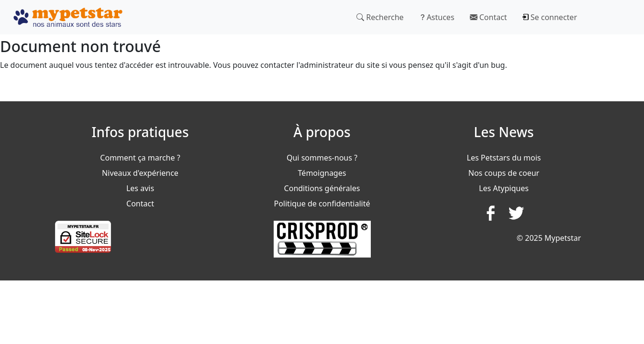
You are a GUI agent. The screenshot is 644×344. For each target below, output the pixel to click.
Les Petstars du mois (504, 158)
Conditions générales (322, 188)
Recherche (380, 17)
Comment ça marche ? (140, 158)
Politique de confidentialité (322, 204)
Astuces (437, 17)
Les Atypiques (504, 188)
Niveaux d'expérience (140, 173)
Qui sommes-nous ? (322, 158)
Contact (489, 17)
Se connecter (550, 17)
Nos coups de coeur (504, 173)
